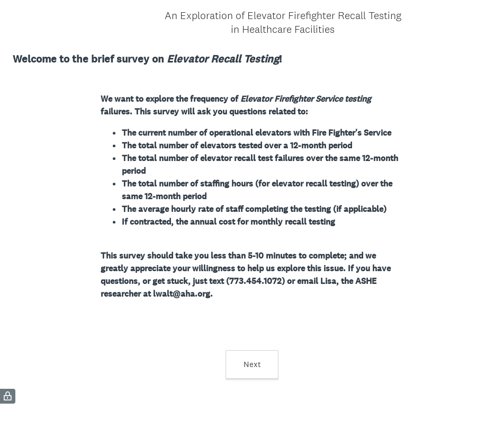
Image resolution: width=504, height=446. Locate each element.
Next (252, 364)
